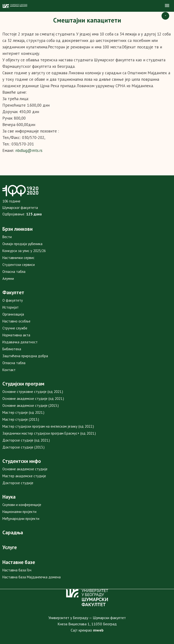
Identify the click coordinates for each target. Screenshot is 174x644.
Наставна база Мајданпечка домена (32, 577)
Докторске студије (18, 483)
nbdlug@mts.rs (29, 150)
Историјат (11, 307)
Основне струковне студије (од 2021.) (33, 392)
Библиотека (12, 349)
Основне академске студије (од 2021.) (33, 399)
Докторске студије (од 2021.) (26, 440)
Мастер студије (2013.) (21, 419)
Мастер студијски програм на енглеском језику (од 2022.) (48, 426)
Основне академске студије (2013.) (31, 405)
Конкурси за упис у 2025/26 (24, 251)
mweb (98, 630)
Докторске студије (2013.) (23, 447)
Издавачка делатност (20, 342)
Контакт (9, 370)
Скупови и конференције (22, 505)
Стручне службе (15, 328)
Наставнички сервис (18, 258)
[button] (167, 6)
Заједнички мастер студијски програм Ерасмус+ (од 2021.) (49, 433)
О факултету (13, 300)
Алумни (8, 279)
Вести (7, 237)
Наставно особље (16, 321)
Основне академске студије (25, 469)
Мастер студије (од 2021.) (23, 412)
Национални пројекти (19, 512)
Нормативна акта (16, 335)
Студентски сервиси (19, 265)
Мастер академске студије (24, 476)
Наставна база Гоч (17, 570)
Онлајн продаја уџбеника (22, 244)
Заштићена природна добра (25, 356)
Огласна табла (14, 272)
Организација (13, 314)
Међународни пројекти (21, 519)
